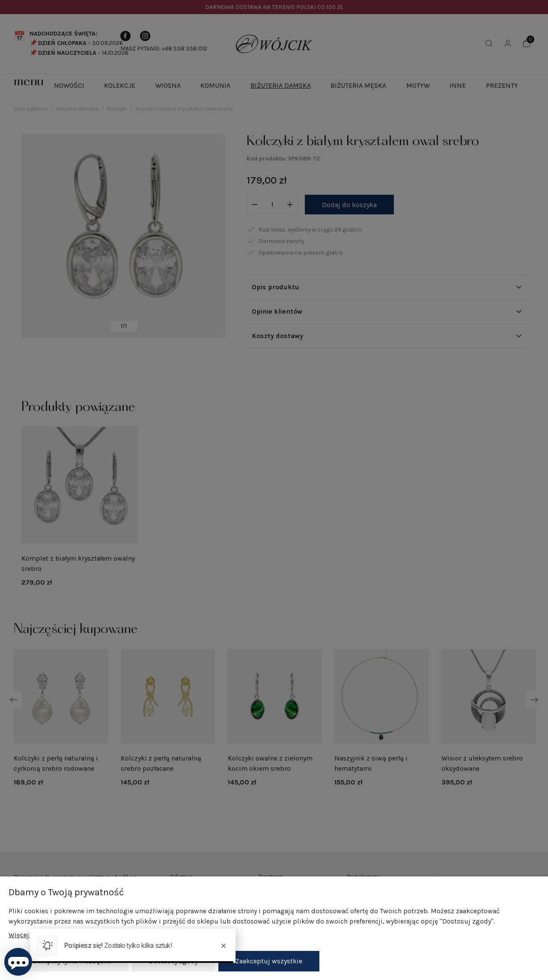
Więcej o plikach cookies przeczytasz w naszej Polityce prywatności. (113, 935)
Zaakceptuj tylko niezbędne (68, 961)
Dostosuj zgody (173, 961)
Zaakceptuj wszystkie (269, 961)
